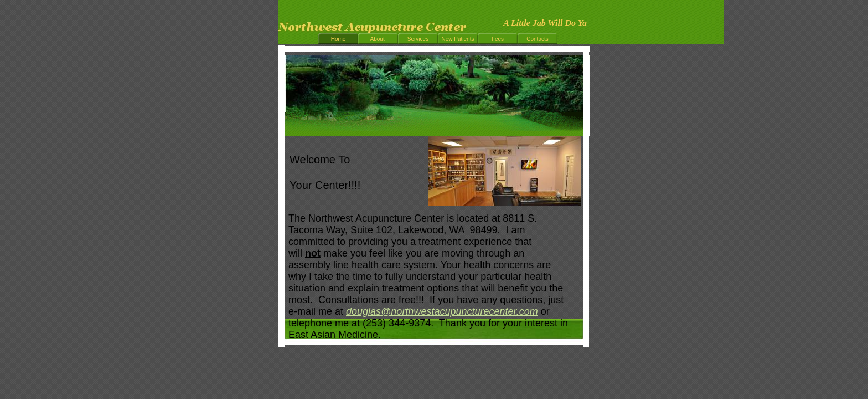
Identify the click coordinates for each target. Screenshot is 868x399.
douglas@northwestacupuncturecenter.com (442, 311)
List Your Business (559, 362)
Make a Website (493, 362)
